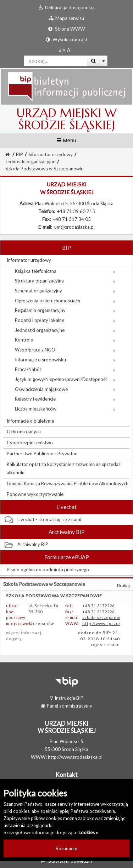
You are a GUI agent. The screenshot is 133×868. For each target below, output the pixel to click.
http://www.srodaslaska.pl (75, 757)
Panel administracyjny (66, 706)
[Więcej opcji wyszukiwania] (104, 61)
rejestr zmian (105, 644)
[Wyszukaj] (93, 61)
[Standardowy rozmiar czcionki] (60, 51)
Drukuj (123, 585)
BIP (20, 154)
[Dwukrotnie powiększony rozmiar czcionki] (69, 51)
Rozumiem (66, 848)
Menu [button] (66, 140)
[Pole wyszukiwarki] (56, 61)
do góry (14, 639)
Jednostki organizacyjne (30, 162)
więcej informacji (24, 633)
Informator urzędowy (51, 154)
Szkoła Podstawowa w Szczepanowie (44, 169)
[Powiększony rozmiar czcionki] (64, 51)
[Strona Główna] (7, 154)
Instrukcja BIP (67, 698)
